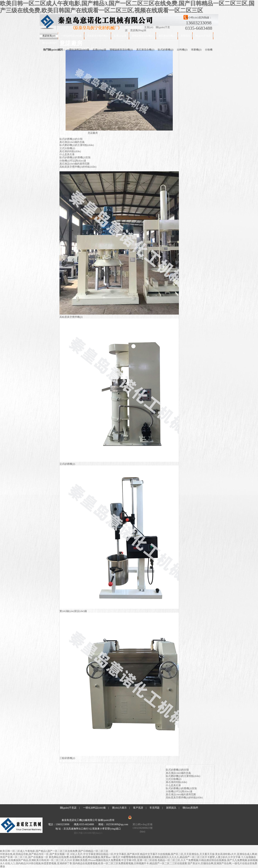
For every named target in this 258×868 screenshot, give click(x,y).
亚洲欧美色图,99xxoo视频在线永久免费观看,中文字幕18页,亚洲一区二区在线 (115, 860)
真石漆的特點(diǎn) (70, 151)
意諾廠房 (93, 133)
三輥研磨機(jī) (67, 758)
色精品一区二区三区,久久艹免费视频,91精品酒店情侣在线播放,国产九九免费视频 (202, 860)
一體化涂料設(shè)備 (71, 36)
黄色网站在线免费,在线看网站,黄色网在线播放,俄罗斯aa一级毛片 (85, 857)
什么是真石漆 (67, 154)
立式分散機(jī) (67, 148)
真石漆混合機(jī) (167, 36)
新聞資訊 (185, 36)
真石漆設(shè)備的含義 (72, 142)
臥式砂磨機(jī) (166, 50)
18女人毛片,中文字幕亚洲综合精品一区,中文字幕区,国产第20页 (105, 854)
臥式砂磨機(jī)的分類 (71, 139)
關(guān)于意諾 (203, 36)
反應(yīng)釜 (120, 36)
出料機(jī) (182, 50)
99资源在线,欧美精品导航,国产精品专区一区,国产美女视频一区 (35, 854)
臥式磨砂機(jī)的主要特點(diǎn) (77, 145)
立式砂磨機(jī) (67, 464)
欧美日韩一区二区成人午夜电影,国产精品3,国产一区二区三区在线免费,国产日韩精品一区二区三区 (54, 851)
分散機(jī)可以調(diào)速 (73, 161)
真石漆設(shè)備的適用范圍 (75, 164)
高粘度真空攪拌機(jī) (98, 36)
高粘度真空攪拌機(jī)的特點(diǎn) (78, 167)
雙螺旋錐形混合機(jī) (143, 36)
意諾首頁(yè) (49, 36)
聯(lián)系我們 (49, 43)
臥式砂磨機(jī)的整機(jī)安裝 (75, 157)
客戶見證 (138, 808)
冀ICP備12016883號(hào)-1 (88, 833)
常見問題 (155, 808)
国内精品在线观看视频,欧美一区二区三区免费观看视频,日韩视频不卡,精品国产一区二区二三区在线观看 (130, 863)
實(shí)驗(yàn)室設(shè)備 (73, 611)
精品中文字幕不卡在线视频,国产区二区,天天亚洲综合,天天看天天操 (177, 854)
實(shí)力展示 (119, 808)
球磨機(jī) (196, 50)
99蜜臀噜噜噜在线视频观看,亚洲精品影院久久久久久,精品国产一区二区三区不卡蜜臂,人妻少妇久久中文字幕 (181, 857)
